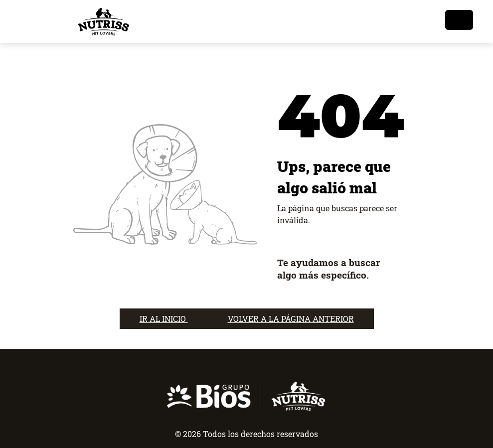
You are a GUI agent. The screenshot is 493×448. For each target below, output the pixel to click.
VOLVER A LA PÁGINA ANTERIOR (291, 319)
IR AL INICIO (164, 319)
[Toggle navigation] (459, 20)
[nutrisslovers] (103, 21)
